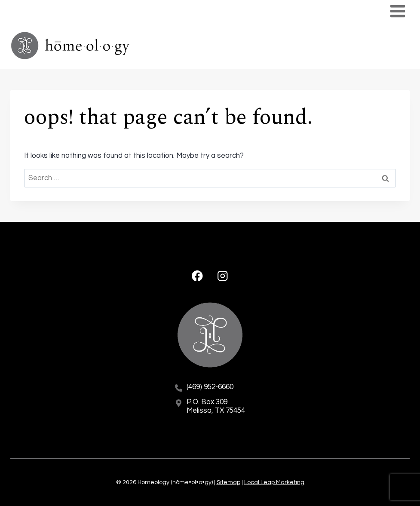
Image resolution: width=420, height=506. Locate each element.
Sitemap (228, 482)
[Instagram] (222, 276)
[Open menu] (397, 11)
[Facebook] (198, 276)
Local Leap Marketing (274, 482)
